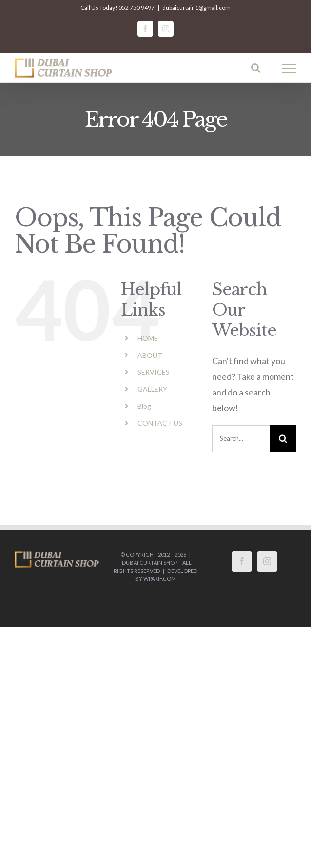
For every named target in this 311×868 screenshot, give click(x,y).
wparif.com (160, 579)
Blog (144, 406)
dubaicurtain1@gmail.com (196, 8)
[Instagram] (267, 561)
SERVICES (154, 372)
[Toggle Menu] (289, 68)
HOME (148, 338)
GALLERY (152, 389)
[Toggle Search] (256, 68)
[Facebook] (242, 561)
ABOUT (150, 355)
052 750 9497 (136, 8)
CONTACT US (160, 423)
